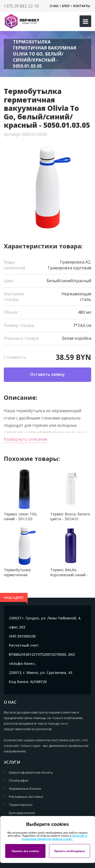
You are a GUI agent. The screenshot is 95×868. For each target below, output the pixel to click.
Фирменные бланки (25, 788)
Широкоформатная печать (31, 772)
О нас (54, 6)
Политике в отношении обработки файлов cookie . (54, 837)
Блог (66, 6)
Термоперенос (21, 805)
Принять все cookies (25, 851)
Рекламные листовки (26, 797)
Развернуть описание (26, 439)
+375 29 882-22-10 (21, 6)
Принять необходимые (69, 851)
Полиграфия (19, 780)
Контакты (82, 6)
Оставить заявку (48, 374)
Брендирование (22, 813)
